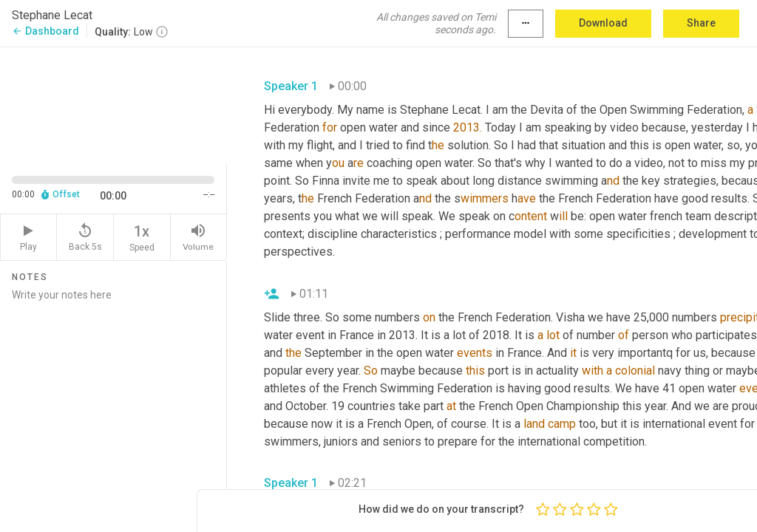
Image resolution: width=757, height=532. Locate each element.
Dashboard (45, 31)
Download (603, 23)
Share (701, 23)
